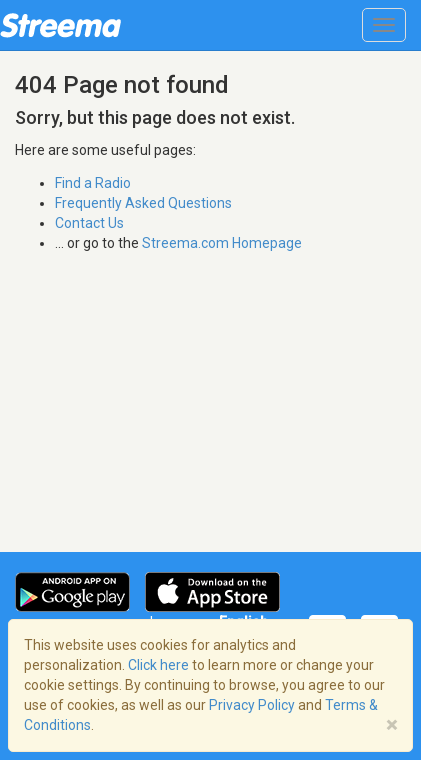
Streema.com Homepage (222, 243)
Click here (158, 665)
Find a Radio (93, 183)
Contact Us (89, 223)
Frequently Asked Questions (143, 203)
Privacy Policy (252, 705)
